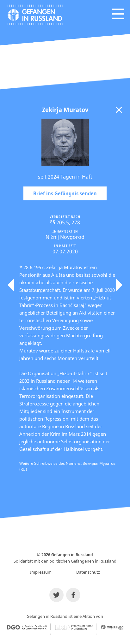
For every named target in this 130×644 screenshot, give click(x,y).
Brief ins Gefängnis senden (65, 193)
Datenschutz (88, 572)
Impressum (41, 572)
